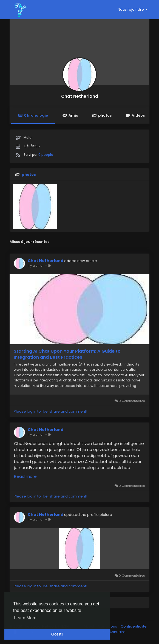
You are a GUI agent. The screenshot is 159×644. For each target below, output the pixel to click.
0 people (46, 155)
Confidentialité (134, 626)
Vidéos (135, 115)
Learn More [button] (25, 618)
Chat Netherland (80, 96)
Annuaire (117, 632)
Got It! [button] (57, 634)
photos (102, 115)
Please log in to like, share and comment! (50, 411)
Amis (70, 115)
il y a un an (36, 266)
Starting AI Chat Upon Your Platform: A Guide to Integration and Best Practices (67, 354)
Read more (25, 476)
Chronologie (33, 115)
